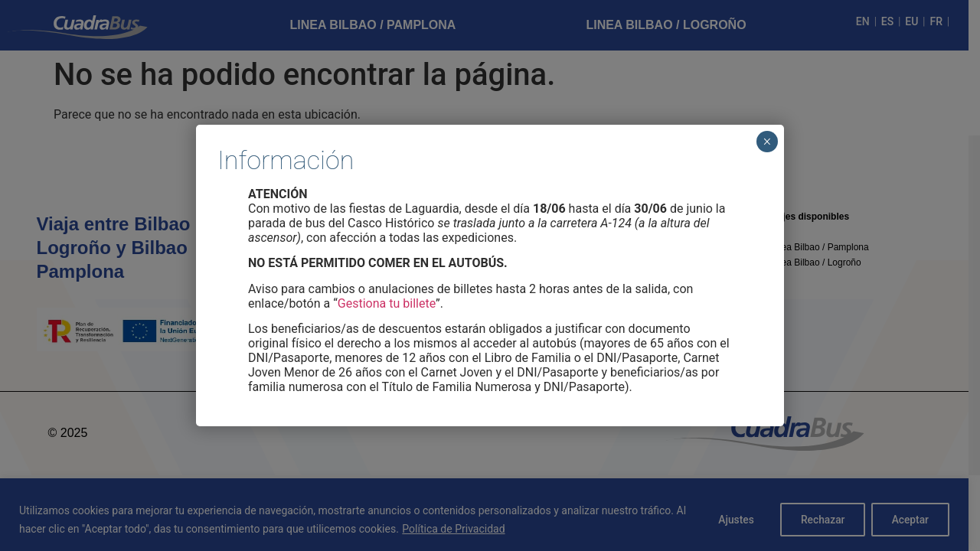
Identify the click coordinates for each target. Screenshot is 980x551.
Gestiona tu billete (387, 303)
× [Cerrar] (767, 142)
